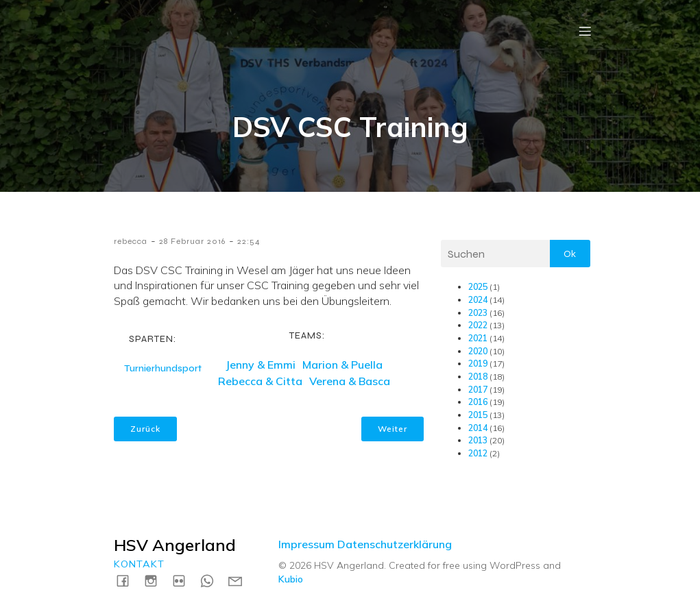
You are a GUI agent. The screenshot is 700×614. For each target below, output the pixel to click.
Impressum (306, 544)
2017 (478, 390)
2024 (478, 300)
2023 (478, 313)
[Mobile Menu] (586, 31)
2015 (478, 415)
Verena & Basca (350, 381)
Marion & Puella (342, 365)
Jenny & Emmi (261, 365)
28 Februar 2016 (192, 241)
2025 (478, 287)
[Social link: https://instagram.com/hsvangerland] (156, 580)
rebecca (131, 241)
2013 (478, 440)
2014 (478, 428)
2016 (478, 402)
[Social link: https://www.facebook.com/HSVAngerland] (128, 580)
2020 (478, 351)
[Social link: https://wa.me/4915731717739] (212, 580)
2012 (478, 453)
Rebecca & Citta (260, 381)
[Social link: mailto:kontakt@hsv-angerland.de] (240, 580)
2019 (478, 364)
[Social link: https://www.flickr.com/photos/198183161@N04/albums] (184, 580)
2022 (478, 325)
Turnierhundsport (163, 368)
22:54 (249, 241)
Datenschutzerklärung (395, 544)
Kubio (291, 579)
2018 (478, 377)
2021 (478, 338)
